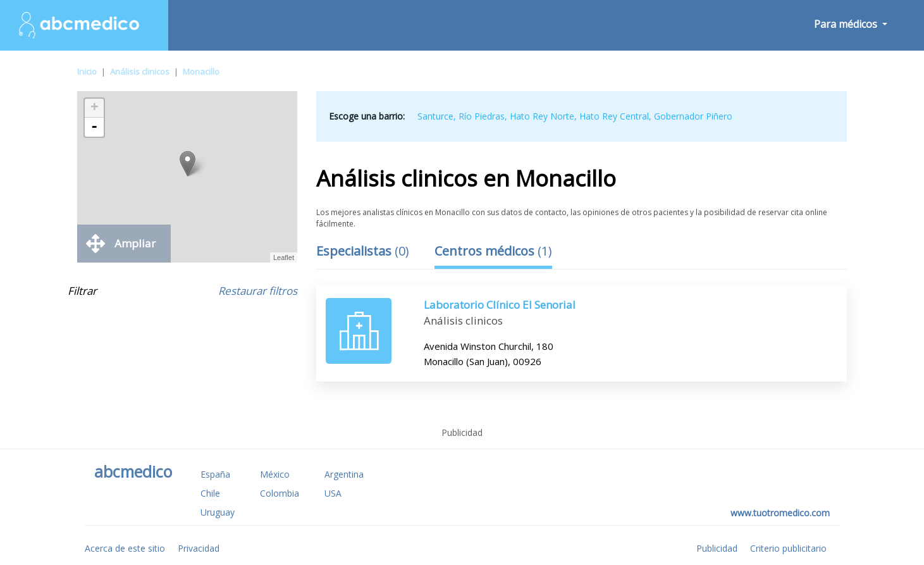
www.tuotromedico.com (780, 513)
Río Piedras (482, 116)
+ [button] (95, 108)
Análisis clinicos (140, 71)
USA (333, 493)
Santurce (435, 116)
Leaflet (284, 258)
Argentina (344, 474)
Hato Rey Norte (542, 116)
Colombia (280, 493)
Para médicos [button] (847, 24)
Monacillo (201, 71)
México (275, 474)
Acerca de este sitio (125, 548)
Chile (210, 493)
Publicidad (717, 548)
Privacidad (199, 548)
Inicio (87, 71)
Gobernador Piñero (693, 116)
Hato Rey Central (614, 116)
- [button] (94, 127)
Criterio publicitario (788, 548)
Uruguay (218, 512)
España (215, 474)
